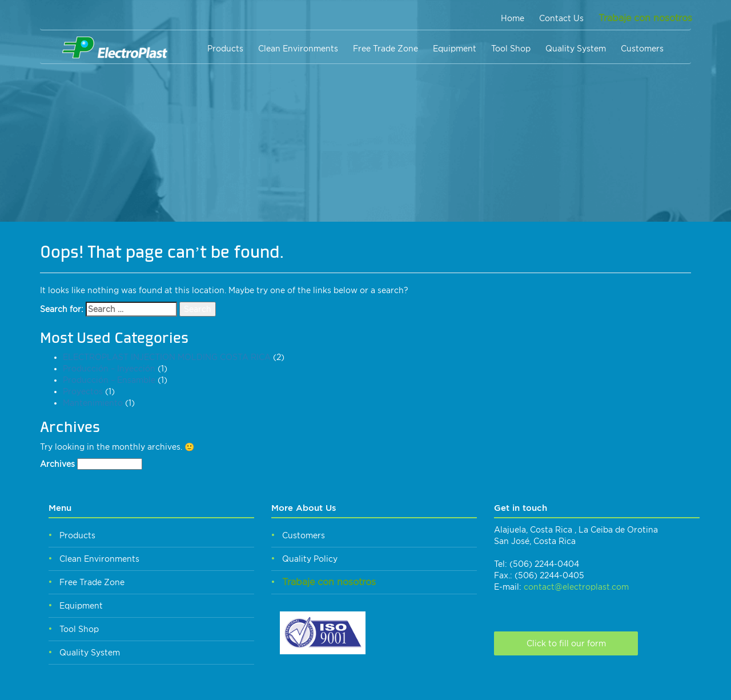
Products (225, 49)
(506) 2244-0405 (549, 575)
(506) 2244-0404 (544, 564)
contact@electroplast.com (576, 587)
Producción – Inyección (109, 369)
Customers (642, 49)
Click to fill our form (566, 643)
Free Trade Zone (385, 49)
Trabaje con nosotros (645, 18)
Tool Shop (511, 49)
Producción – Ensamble (109, 380)
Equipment (455, 49)
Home (513, 18)
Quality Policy (310, 559)
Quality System (576, 49)
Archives (57, 464)
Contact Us (561, 18)
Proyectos (83, 391)
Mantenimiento (93, 403)
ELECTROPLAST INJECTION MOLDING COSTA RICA (167, 357)
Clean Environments (298, 49)
